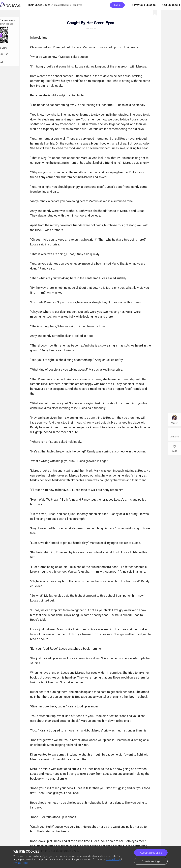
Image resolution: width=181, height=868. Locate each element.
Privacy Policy (21, 863)
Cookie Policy (113, 859)
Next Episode (171, 5)
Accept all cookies (151, 853)
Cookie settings (151, 861)
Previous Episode (143, 5)
